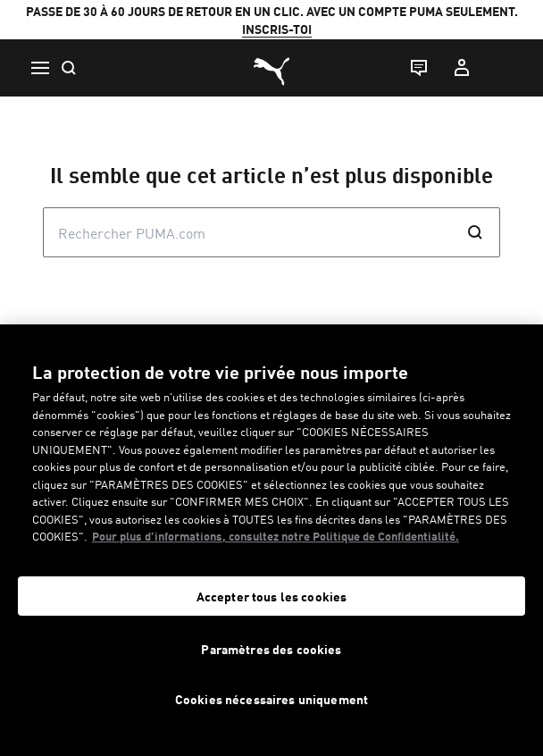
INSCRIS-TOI (277, 29)
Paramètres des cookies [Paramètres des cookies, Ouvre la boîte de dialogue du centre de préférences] (271, 649)
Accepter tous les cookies (272, 596)
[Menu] (39, 68)
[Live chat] (418, 68)
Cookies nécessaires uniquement (271, 699)
